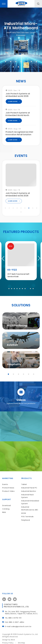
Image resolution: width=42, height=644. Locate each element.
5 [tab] (26, 62)
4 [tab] (21, 62)
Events (5, 485)
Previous (4, 260)
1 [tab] (6, 62)
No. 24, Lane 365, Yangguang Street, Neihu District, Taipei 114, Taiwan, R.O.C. (22, 614)
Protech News (8, 488)
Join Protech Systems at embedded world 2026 (18, 96)
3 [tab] (16, 62)
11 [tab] (29, 67)
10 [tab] (24, 67)
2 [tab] (11, 62)
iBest (13, 641)
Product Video (8, 492)
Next (38, 260)
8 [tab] (13, 67)
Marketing (8, 479)
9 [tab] (18, 67)
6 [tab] (31, 62)
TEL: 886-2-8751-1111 (14, 619)
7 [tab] (37, 62)
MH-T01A (13, 273)
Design (5, 641)
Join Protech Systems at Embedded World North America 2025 (18, 116)
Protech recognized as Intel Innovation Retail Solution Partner (19, 135)
